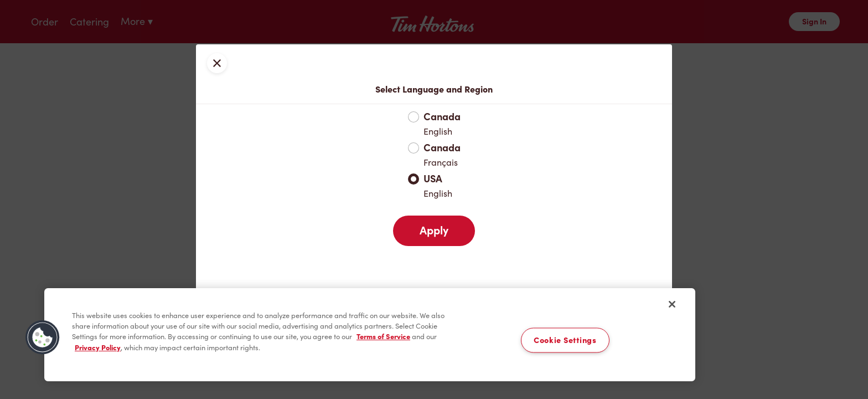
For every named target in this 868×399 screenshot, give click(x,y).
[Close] (672, 304)
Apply (434, 231)
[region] (370, 335)
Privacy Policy (98, 348)
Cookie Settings (565, 340)
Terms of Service (383, 337)
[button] (43, 337)
